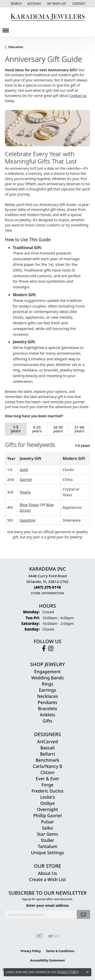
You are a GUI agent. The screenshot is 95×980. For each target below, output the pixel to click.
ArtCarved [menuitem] (47, 742)
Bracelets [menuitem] (48, 708)
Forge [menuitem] (47, 785)
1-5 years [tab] (16, 429)
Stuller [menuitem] (47, 840)
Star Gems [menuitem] (47, 834)
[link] (78, 4)
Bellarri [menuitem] (47, 754)
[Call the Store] (47, 587)
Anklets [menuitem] (47, 715)
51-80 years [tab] (79, 429)
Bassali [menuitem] (47, 748)
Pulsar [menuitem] (47, 822)
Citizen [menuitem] (47, 772)
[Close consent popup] (87, 972)
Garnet (26, 479)
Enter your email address (47, 905)
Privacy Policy (31, 951)
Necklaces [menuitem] (47, 696)
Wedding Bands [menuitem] (47, 678)
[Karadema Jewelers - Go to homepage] (47, 17)
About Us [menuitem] (47, 873)
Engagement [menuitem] (47, 671)
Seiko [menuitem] (47, 828)
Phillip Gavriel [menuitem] (47, 816)
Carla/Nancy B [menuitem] (47, 766)
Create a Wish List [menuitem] (47, 879)
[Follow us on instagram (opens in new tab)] (51, 649)
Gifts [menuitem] (47, 721)
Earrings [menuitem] (48, 690)
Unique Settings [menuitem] (48, 853)
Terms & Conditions (60, 951)
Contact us (78, 96)
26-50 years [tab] (58, 429)
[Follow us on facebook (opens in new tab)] (44, 649)
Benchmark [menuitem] (47, 760)
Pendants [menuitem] (47, 702)
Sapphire (28, 520)
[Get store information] (47, 593)
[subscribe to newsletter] (83, 915)
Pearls (25, 492)
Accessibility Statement (47, 960)
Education (16, 47)
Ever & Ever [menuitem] (47, 779)
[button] (15, 4)
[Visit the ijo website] (54, 936)
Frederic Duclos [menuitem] (47, 791)
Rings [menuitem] (47, 684)
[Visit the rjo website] (39, 936)
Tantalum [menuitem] (47, 846)
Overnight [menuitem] (47, 809)
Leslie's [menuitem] (48, 797)
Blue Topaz (29, 505)
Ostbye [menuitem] (47, 803)
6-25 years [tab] (37, 429)
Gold (24, 470)
